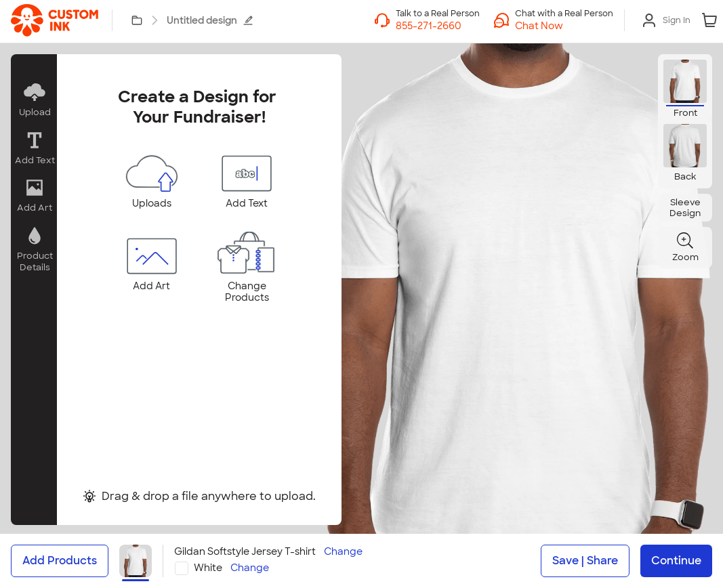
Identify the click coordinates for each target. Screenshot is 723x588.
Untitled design (210, 20)
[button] (564, 26)
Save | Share (585, 561)
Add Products (60, 561)
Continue (676, 561)
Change (343, 552)
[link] (55, 20)
